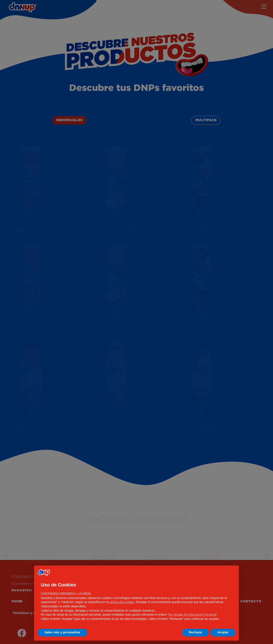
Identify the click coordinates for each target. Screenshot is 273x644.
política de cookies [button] (122, 602)
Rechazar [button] (196, 632)
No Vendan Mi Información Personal (192, 615)
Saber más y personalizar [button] (62, 632)
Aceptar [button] (223, 632)
